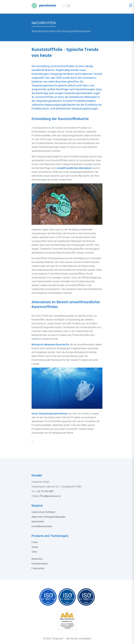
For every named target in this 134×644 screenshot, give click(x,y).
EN (64, 6)
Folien (35, 542)
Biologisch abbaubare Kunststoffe (50, 345)
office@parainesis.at (50, 496)
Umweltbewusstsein (42, 526)
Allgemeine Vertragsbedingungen (49, 517)
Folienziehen (38, 568)
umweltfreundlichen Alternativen (74, 168)
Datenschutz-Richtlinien (43, 512)
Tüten (34, 552)
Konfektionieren (40, 564)
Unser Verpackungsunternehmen (49, 414)
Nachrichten (38, 522)
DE (69, 6)
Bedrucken (37, 559)
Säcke (35, 547)
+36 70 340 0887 (45, 491)
